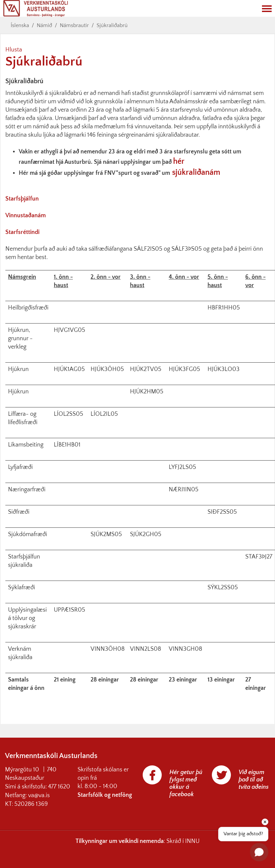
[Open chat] (259, 852)
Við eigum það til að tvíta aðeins (254, 780)
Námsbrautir (74, 25)
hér (179, 161)
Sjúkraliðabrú (112, 25)
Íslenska (20, 25)
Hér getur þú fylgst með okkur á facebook (186, 783)
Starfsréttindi (22, 232)
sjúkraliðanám (196, 172)
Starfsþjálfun (22, 199)
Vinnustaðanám (26, 216)
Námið (44, 25)
